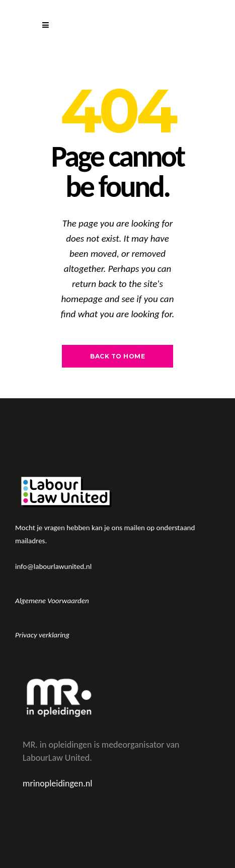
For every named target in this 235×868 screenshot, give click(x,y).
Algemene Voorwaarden (52, 601)
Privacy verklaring (42, 635)
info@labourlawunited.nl (53, 566)
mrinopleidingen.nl (57, 783)
